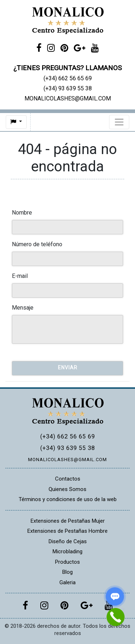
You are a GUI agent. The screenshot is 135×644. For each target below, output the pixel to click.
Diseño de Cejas (68, 541)
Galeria (67, 582)
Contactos (68, 479)
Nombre (22, 213)
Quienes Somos (67, 489)
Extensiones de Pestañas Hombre (67, 531)
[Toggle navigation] (119, 122)
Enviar (68, 368)
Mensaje (23, 308)
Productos (67, 562)
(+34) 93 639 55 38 (68, 448)
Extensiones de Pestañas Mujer (68, 521)
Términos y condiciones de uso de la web (68, 499)
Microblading (67, 551)
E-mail (20, 276)
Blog (67, 572)
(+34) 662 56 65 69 (68, 436)
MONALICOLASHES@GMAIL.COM (67, 460)
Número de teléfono (37, 244)
